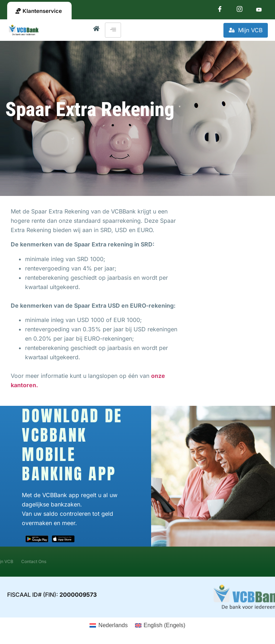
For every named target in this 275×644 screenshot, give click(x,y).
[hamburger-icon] (113, 30)
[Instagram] (240, 11)
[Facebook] (220, 11)
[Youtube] (259, 11)
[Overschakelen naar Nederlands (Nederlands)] (108, 625)
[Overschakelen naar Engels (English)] (160, 625)
